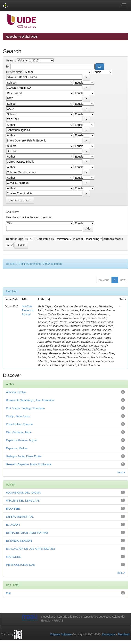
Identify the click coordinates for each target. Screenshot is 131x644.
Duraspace (109, 634)
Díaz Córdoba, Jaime (19, 432)
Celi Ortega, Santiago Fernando (25, 408)
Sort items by (45, 239)
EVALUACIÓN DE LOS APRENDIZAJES (31, 549)
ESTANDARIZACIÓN (19, 541)
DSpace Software (61, 634)
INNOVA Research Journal (28, 310)
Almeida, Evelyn (16, 392)
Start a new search (20, 200)
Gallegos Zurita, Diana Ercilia (24, 456)
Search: (11, 60)
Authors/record (113, 239)
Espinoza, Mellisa (17, 448)
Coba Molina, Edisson (19, 424)
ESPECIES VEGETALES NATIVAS (27, 533)
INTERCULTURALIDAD (20, 565)
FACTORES (13, 557)
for (8, 67)
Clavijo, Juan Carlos (18, 416)
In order (78, 239)
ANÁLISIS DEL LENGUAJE (23, 501)
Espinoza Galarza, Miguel (22, 440)
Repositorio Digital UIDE (22, 37)
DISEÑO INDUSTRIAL (20, 517)
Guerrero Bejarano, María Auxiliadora (29, 464)
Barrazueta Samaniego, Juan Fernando (30, 400)
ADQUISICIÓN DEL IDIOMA (23, 493)
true (8, 593)
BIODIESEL (13, 509)
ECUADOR (13, 525)
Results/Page (15, 239)
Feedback (124, 634)
